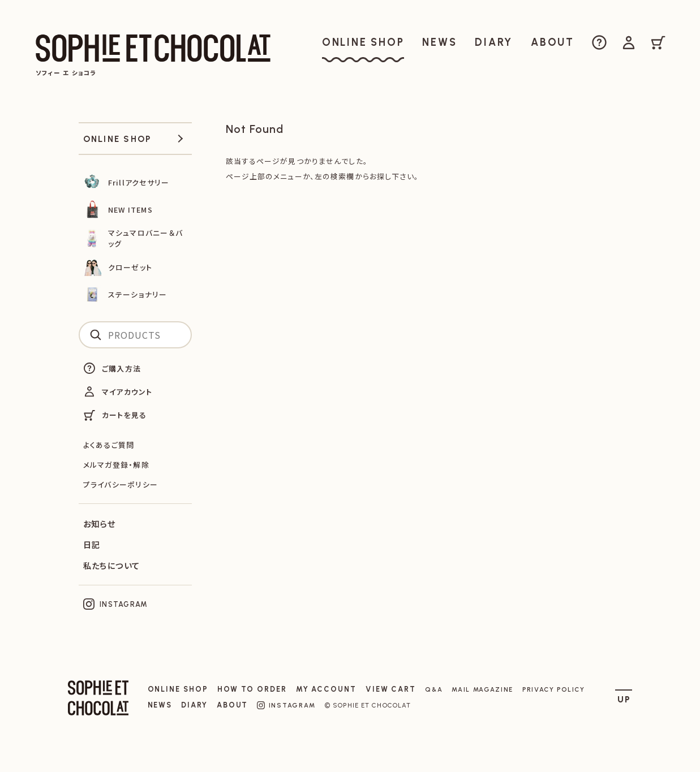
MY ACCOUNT (326, 689)
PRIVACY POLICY (554, 689)
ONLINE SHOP (178, 689)
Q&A (434, 689)
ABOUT (233, 705)
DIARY (194, 705)
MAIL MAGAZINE (482, 689)
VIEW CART (391, 689)
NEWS (160, 705)
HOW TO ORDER (252, 689)
